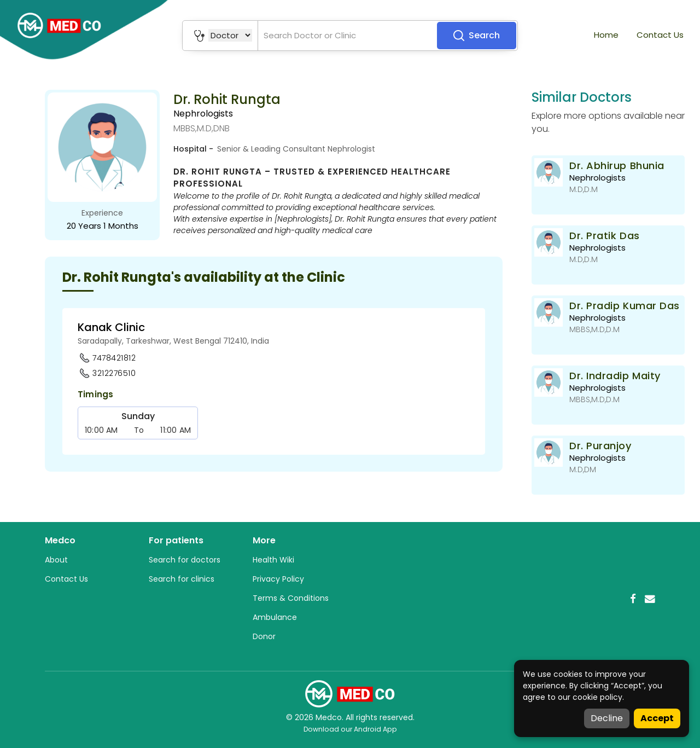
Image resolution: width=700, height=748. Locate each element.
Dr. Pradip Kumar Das (625, 306)
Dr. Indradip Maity (615, 376)
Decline (607, 718)
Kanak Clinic (111, 327)
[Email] (650, 599)
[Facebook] (633, 599)
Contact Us (660, 35)
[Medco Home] (350, 693)
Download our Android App (350, 729)
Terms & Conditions (291, 598)
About (56, 560)
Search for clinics (182, 579)
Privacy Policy (278, 579)
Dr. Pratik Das (605, 236)
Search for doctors (185, 560)
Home (606, 35)
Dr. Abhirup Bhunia (617, 166)
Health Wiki (273, 560)
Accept (657, 718)
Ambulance (275, 617)
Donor (264, 636)
